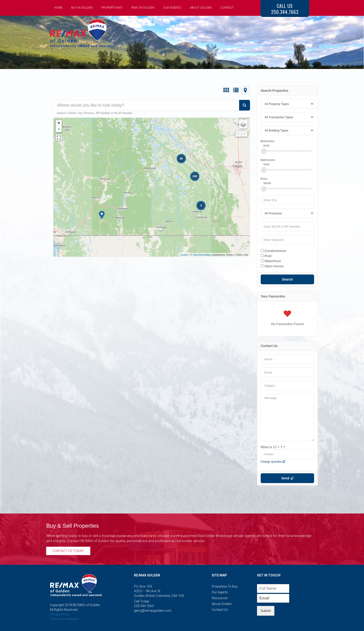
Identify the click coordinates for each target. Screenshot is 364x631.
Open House (272, 266)
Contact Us (220, 610)
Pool (266, 256)
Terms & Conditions (64, 619)
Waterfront (271, 261)
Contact (227, 8)
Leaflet (184, 255)
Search (287, 279)
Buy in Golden (82, 8)
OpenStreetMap (202, 255)
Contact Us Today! (68, 551)
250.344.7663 (144, 606)
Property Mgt (112, 8)
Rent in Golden (143, 8)
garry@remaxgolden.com (153, 611)
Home (58, 8)
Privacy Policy (60, 614)
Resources (220, 598)
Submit (266, 611)
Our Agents (172, 8)
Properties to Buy (225, 586)
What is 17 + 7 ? (273, 447)
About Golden (201, 8)
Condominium (274, 251)
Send (287, 478)
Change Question (273, 462)
